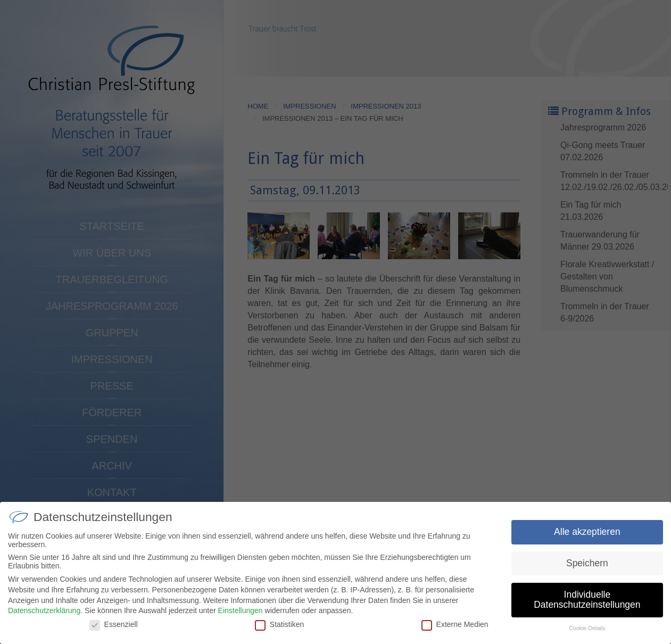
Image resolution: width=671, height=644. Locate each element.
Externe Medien (455, 634)
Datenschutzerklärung (44, 620)
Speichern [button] (587, 573)
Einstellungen (241, 620)
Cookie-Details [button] (587, 638)
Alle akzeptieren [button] (587, 541)
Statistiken (280, 634)
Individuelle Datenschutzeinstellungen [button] (587, 609)
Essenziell (114, 634)
